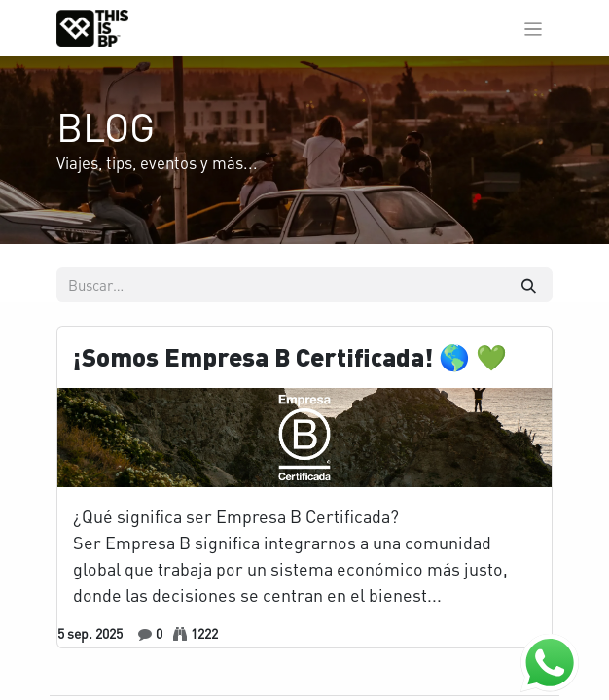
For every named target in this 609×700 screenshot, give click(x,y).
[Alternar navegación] (534, 28)
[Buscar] (529, 285)
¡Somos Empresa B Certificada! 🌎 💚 (290, 357)
